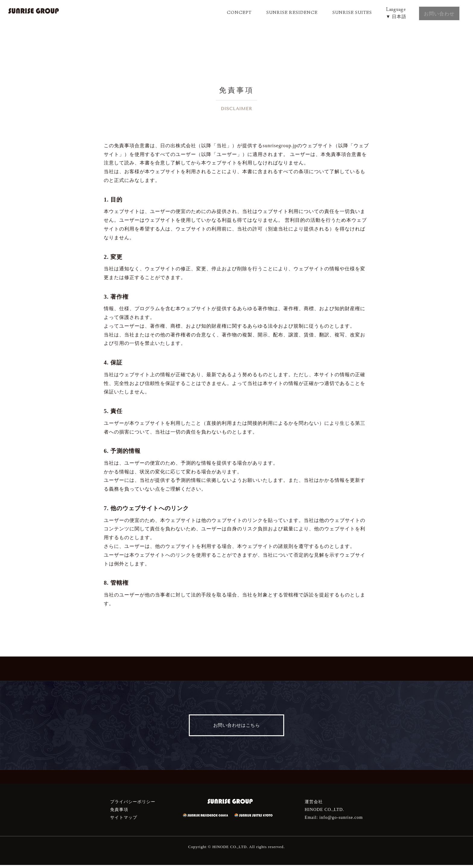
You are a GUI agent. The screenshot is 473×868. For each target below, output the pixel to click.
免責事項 (119, 812)
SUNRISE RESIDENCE (277, 13)
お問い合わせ (434, 13)
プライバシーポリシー (133, 805)
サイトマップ (124, 820)
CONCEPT (223, 13)
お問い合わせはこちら (237, 727)
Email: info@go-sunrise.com (334, 820)
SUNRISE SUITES (338, 13)
